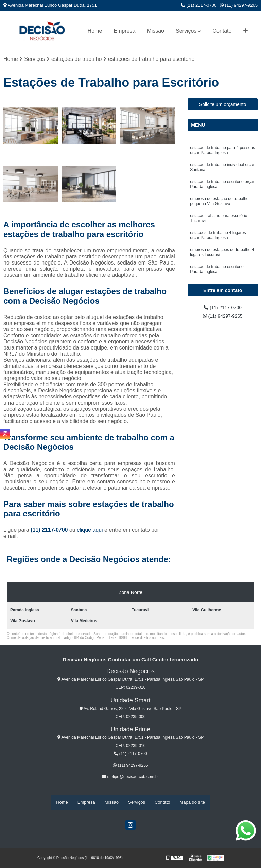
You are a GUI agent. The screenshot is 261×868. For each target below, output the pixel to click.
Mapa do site (192, 803)
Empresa (124, 31)
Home (95, 31)
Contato (222, 31)
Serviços (186, 31)
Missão (155, 31)
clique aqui (90, 531)
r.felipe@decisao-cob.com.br (130, 778)
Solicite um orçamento (223, 105)
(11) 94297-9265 (239, 5)
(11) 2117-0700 (199, 5)
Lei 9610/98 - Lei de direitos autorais (137, 639)
